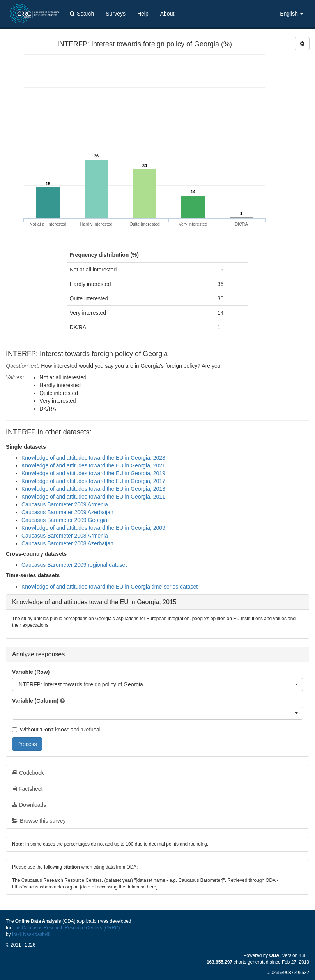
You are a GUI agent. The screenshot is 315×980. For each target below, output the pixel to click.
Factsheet (27, 789)
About (167, 14)
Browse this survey (39, 821)
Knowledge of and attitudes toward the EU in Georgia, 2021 (93, 465)
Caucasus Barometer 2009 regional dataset (74, 565)
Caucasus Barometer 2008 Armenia (65, 536)
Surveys (116, 14)
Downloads (29, 805)
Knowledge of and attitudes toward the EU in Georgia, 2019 (93, 473)
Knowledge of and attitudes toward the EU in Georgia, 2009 (93, 528)
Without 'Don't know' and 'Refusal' (57, 730)
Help (143, 14)
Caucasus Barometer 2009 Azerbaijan (67, 512)
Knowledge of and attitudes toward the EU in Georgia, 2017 (93, 481)
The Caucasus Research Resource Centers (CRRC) (66, 928)
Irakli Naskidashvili (31, 934)
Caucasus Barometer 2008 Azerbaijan (67, 543)
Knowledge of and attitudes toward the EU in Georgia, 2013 (93, 489)
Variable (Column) (35, 701)
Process (27, 744)
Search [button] (82, 14)
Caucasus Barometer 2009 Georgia (64, 520)
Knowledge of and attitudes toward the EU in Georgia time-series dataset (110, 587)
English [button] (292, 14)
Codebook (28, 773)
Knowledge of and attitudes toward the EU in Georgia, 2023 (93, 458)
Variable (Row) (31, 672)
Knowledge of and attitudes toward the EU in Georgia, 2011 (93, 497)
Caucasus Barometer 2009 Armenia (65, 504)
